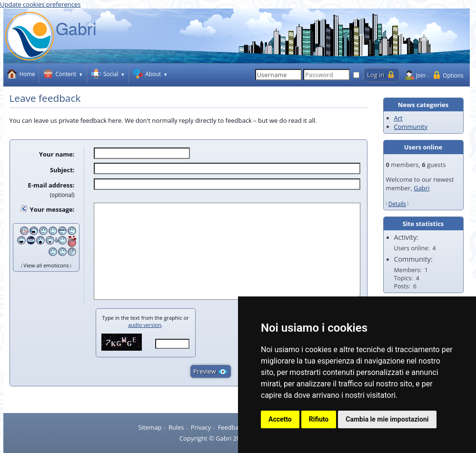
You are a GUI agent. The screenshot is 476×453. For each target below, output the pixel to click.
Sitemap (150, 427)
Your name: (57, 154)
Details (397, 204)
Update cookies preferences (40, 4)
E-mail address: (51, 185)
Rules (176, 427)
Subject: (62, 169)
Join (421, 75)
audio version (145, 325)
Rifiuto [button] (319, 419)
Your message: (52, 209)
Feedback (232, 427)
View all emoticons (46, 265)
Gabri (421, 188)
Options (453, 75)
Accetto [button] (280, 419)
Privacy (201, 427)
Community (411, 127)
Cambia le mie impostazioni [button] (387, 419)
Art (398, 118)
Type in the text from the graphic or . (145, 321)
